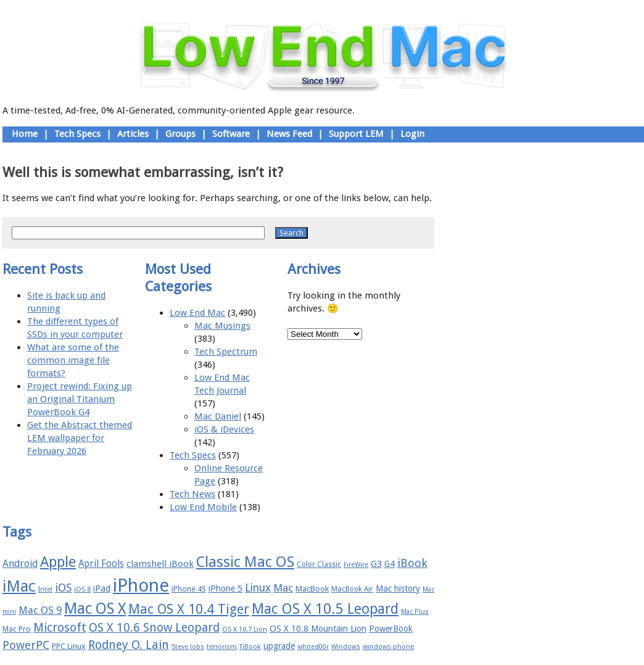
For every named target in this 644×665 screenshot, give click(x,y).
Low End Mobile (203, 507)
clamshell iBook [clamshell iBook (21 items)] (160, 564)
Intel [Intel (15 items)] (45, 589)
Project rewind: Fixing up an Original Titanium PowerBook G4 (80, 399)
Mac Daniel (218, 416)
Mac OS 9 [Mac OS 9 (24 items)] (40, 610)
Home (25, 134)
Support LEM (356, 134)
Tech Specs (77, 134)
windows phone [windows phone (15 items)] (388, 647)
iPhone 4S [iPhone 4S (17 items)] (189, 589)
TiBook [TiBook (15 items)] (250, 647)
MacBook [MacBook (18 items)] (312, 589)
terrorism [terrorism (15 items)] (222, 647)
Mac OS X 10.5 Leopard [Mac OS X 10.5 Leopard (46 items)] (325, 609)
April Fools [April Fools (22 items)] (101, 564)
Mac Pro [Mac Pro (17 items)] (17, 629)
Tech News (192, 494)
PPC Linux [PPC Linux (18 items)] (69, 646)
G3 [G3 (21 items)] (376, 564)
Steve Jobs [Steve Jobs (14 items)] (188, 647)
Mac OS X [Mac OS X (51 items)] (95, 609)
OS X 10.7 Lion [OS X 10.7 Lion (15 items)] (245, 630)
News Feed (289, 134)
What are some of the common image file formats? (73, 360)
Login (412, 134)
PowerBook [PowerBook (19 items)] (391, 629)
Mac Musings (222, 326)
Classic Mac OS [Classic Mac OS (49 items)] (245, 562)
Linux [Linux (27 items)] (258, 588)
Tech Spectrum (226, 352)
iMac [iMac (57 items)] (19, 586)
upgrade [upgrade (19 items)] (279, 646)
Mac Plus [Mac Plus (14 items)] (415, 612)
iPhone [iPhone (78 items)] (141, 585)
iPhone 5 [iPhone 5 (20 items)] (225, 589)
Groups (180, 134)
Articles (133, 134)
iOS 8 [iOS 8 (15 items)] (82, 589)
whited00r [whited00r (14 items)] (313, 647)
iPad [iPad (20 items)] (102, 589)
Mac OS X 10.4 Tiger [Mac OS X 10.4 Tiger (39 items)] (189, 609)
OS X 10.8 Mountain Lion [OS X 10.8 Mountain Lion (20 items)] (318, 629)
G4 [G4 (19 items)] (390, 564)
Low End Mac (197, 313)
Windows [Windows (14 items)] (346, 647)
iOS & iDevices (224, 429)
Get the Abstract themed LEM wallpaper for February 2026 (80, 438)
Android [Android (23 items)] (20, 564)
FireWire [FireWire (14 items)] (356, 565)
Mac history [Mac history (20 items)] (398, 589)
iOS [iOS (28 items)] (63, 588)
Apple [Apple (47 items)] (58, 562)
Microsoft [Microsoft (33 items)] (60, 628)
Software (231, 134)
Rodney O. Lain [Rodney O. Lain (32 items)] (129, 645)
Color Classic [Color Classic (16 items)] (319, 564)
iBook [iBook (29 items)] (412, 563)
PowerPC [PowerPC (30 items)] (26, 645)
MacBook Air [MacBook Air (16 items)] (352, 589)
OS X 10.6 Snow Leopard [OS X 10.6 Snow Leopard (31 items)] (154, 628)
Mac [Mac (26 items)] (283, 588)
